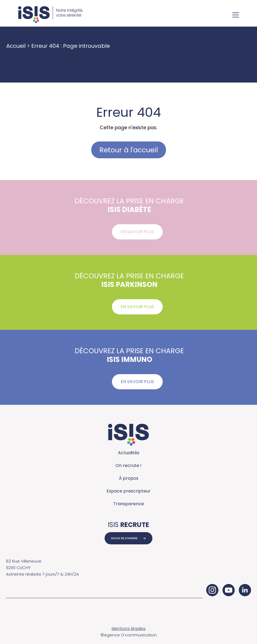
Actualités (129, 453)
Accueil (16, 46)
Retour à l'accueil (129, 150)
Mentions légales (129, 628)
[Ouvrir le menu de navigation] (236, 15)
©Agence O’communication (129, 635)
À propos (128, 478)
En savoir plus (137, 232)
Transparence (129, 504)
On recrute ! (128, 465)
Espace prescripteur (128, 491)
